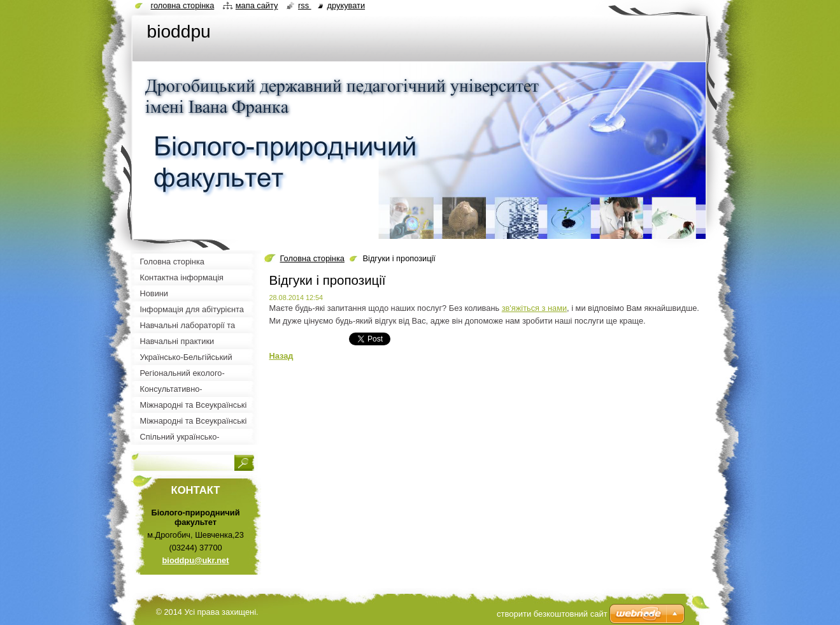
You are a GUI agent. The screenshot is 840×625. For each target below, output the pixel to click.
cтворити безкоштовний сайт (552, 614)
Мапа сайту (257, 5)
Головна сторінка (312, 258)
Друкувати (346, 5)
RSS (305, 5)
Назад (281, 356)
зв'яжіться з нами (534, 308)
